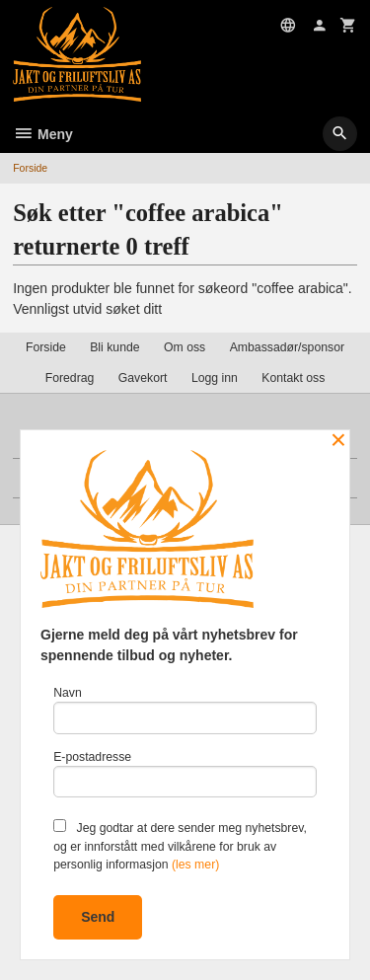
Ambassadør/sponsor (287, 347)
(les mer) (195, 865)
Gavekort (143, 378)
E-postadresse (185, 774)
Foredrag (70, 378)
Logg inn (215, 378)
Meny (43, 134)
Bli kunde (114, 347)
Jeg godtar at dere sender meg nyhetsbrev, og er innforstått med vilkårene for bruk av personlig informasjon (180, 845)
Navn (185, 710)
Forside (30, 168)
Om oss (185, 347)
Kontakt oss (293, 378)
